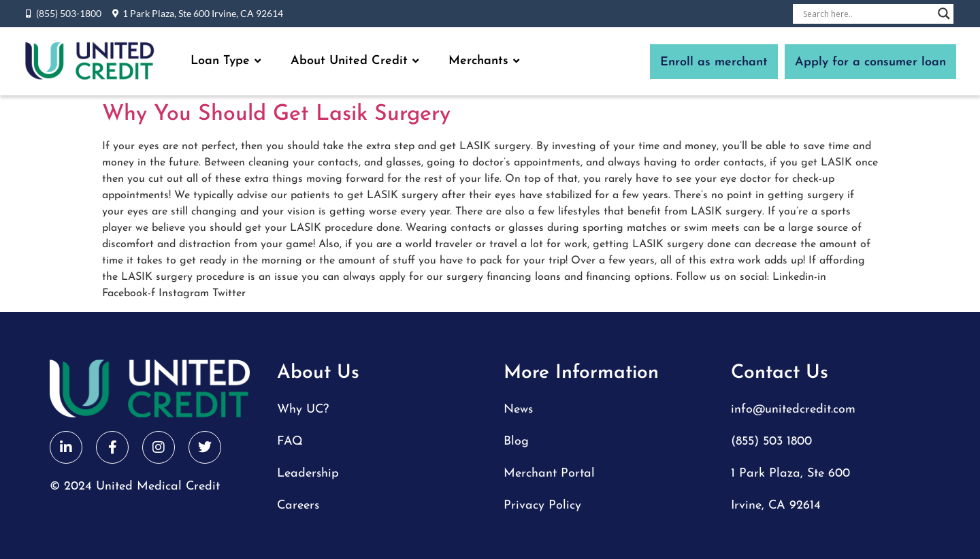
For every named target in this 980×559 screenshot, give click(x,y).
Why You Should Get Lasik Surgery (276, 114)
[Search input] (867, 14)
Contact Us (780, 373)
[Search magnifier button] (944, 14)
